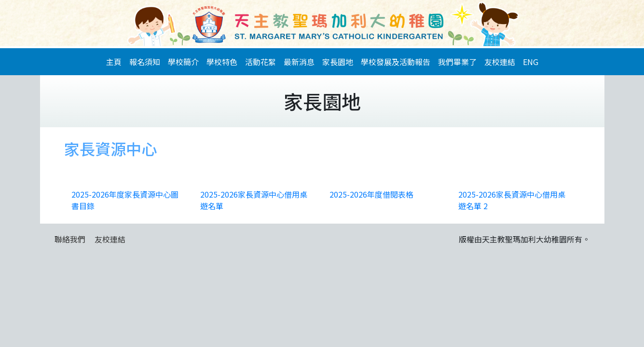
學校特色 (222, 62)
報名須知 (145, 62)
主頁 (114, 62)
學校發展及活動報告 (396, 62)
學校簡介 (183, 62)
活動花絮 (260, 62)
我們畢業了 (457, 62)
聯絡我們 (70, 239)
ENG (531, 62)
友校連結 (500, 62)
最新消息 (299, 62)
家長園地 (338, 62)
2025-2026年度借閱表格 (371, 194)
